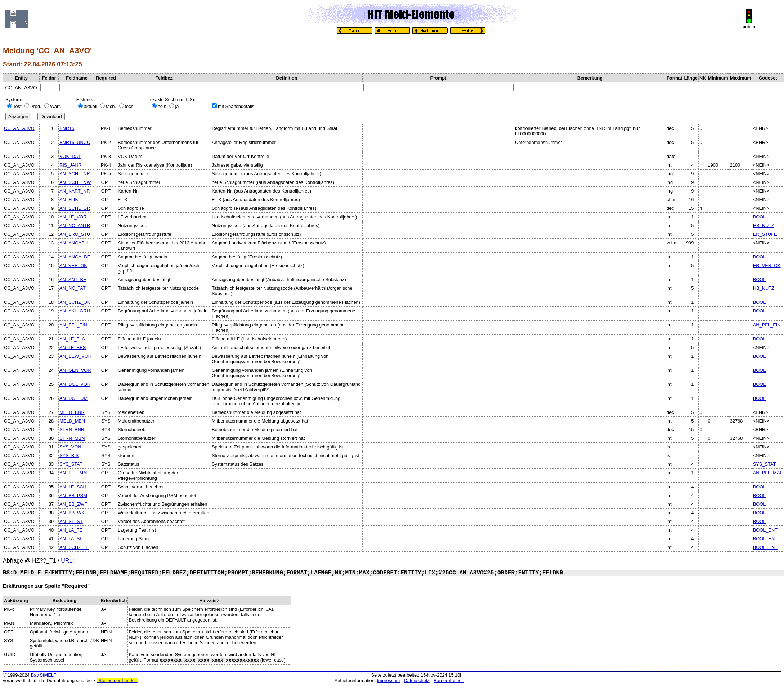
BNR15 (67, 128)
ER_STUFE (765, 234)
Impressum (388, 680)
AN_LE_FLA (72, 339)
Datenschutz (417, 680)
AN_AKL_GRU (75, 311)
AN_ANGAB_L (75, 243)
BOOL (760, 217)
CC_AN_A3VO (19, 128)
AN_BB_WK (72, 513)
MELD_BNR (72, 412)
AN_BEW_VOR (75, 356)
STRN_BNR (72, 430)
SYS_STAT (71, 464)
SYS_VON (70, 447)
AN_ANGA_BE (75, 257)
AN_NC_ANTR (75, 225)
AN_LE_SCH (73, 487)
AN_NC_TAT (73, 288)
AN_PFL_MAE (74, 473)
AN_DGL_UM (73, 398)
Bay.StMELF (44, 675)
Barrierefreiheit (449, 680)
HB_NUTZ (764, 225)
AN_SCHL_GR (75, 208)
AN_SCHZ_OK (75, 302)
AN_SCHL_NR (75, 174)
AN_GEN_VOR (75, 370)
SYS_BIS (69, 455)
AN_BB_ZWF (73, 504)
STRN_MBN (72, 438)
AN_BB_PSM (73, 495)
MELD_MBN (72, 421)
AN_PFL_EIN (73, 325)
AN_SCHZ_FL (74, 547)
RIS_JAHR (71, 165)
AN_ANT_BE (73, 279)
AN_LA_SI (70, 539)
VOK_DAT (70, 156)
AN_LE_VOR (73, 217)
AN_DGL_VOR (75, 384)
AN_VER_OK (73, 265)
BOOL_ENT (765, 530)
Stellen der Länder (117, 680)
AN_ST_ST (71, 521)
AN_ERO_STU (75, 234)
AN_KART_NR (75, 191)
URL (67, 561)
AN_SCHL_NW (75, 182)
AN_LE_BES (73, 347)
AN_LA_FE (71, 530)
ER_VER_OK (767, 265)
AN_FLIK (69, 200)
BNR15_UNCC (75, 142)
